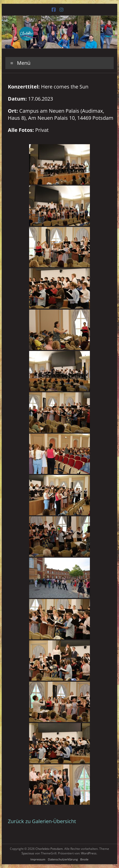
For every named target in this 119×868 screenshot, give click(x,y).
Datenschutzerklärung (63, 859)
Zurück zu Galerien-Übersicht (42, 821)
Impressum (38, 859)
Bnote (84, 859)
